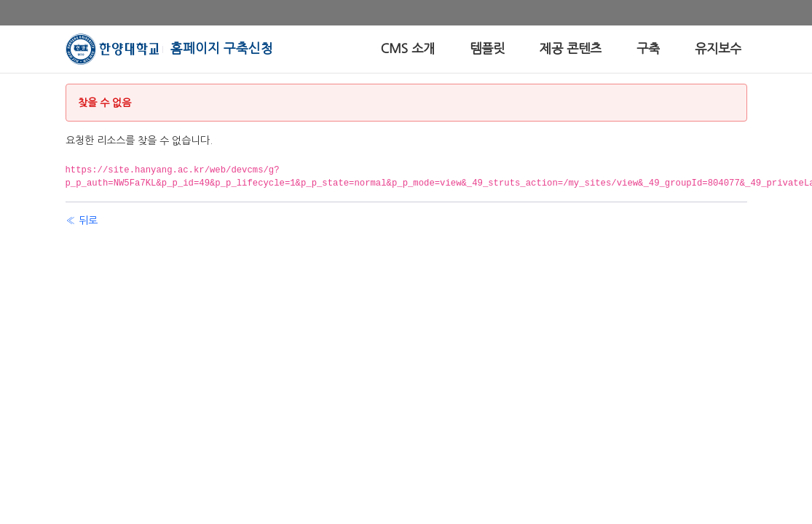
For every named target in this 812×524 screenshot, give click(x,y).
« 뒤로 (82, 221)
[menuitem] (408, 49)
